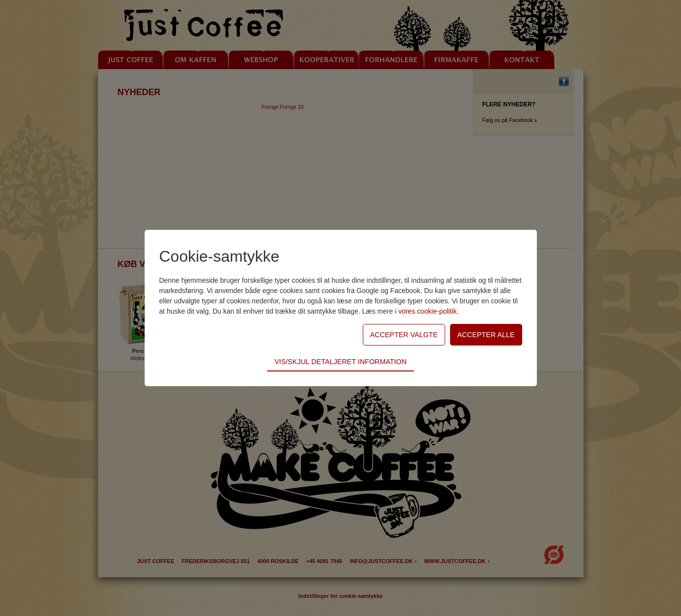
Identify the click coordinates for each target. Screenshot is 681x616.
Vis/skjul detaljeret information (341, 362)
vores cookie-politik (427, 311)
